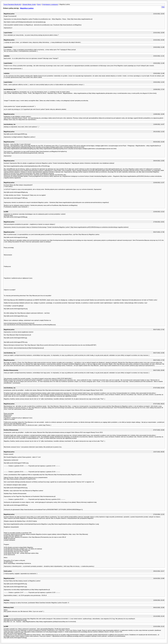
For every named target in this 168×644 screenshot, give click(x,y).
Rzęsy (39, 4)
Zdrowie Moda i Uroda (29, 4)
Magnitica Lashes (27, 8)
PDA (163, 7)
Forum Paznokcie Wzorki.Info (12, 4)
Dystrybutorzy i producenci (50, 4)
